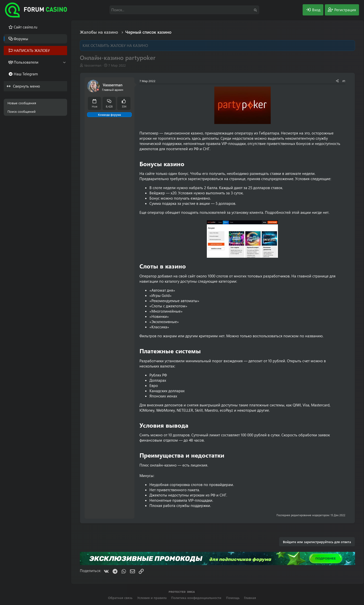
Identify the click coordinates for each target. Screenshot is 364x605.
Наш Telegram (26, 74)
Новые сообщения (22, 103)
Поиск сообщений (22, 111)
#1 (344, 81)
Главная (250, 598)
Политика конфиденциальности (196, 598)
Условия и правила (152, 598)
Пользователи (26, 62)
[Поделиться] (337, 81)
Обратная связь (120, 598)
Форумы (21, 39)
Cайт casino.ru (25, 27)
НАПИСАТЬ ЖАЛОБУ (32, 50)
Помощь (233, 598)
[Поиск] (184, 10)
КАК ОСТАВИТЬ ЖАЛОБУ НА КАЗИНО (115, 45)
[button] (64, 62)
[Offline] (98, 90)
